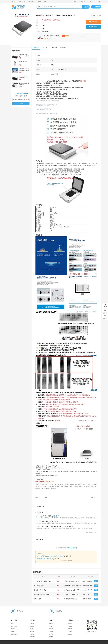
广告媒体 (70, 626)
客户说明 (70, 629)
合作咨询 (59, 611)
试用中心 (13, 631)
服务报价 (70, 624)
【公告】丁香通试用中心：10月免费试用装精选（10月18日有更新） (55, 526)
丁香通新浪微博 (15, 634)
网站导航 (32, 634)
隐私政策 (51, 637)
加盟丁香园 (33, 637)
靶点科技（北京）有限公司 (52, 36)
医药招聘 (32, 1)
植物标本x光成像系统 (40, 590)
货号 (37, 26)
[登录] (64, 561)
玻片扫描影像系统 (39, 586)
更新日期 (38, 31)
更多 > (28, 51)
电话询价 (93, 27)
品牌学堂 (51, 629)
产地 (37, 28)
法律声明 (32, 631)
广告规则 (70, 631)
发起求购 (21, 103)
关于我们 (32, 624)
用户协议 (51, 634)
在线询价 (93, 22)
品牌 (37, 23)
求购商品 (51, 624)
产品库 (13, 624)
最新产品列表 (14, 626)
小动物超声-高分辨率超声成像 (43, 581)
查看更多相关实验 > (92, 532)
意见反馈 (20, 611)
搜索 (86, 7)
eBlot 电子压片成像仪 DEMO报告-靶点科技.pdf (50, 556)
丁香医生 (39, 1)
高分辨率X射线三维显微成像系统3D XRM (46, 594)
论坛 (25, 1)
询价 (96, 581)
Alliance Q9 (37, 599)
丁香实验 (13, 629)
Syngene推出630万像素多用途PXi (47, 516)
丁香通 (14, 1)
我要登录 (75, 1)
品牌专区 (51, 626)
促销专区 (51, 631)
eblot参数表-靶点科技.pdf (44, 559)
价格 (37, 20)
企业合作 (70, 634)
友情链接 (32, 629)
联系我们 (32, 626)
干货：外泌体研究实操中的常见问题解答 (47, 521)
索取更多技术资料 (72, 548)
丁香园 (20, 1)
